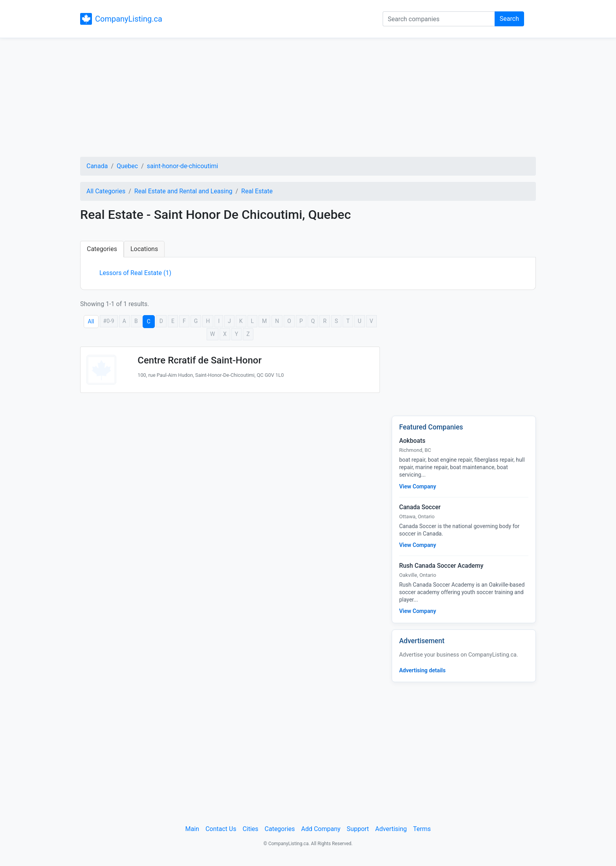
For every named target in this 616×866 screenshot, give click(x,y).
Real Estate (257, 191)
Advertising (391, 829)
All (91, 321)
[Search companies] (439, 19)
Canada (97, 166)
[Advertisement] (308, 99)
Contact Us (221, 829)
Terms (422, 829)
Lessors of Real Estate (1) (135, 273)
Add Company (321, 829)
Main (192, 829)
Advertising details (422, 670)
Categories (102, 249)
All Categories (106, 191)
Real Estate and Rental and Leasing (183, 191)
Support (358, 829)
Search (509, 19)
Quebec (127, 166)
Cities (250, 829)
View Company (418, 486)
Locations (144, 249)
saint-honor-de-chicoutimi (182, 166)
